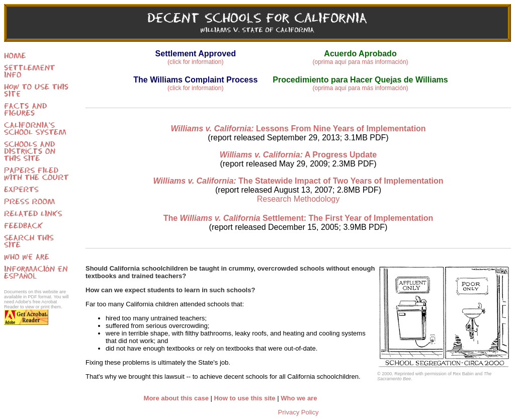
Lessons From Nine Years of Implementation (298, 129)
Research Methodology (298, 199)
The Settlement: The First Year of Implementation (298, 218)
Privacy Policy (298, 412)
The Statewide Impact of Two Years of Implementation (298, 181)
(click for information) (195, 62)
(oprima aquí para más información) (360, 62)
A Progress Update (298, 155)
